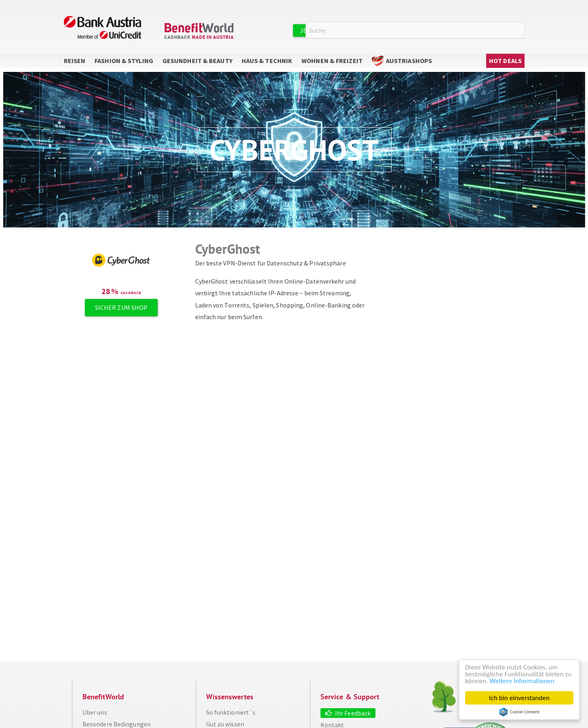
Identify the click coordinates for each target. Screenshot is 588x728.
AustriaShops (409, 61)
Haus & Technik (267, 61)
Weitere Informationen (522, 681)
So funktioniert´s (231, 712)
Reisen (75, 61)
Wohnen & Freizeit (332, 61)
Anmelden (432, 30)
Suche (520, 31)
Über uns (95, 712)
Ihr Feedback (353, 713)
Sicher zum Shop (121, 307)
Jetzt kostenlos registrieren (350, 30)
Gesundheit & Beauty (197, 61)
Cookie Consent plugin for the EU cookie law (519, 712)
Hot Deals (505, 61)
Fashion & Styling (124, 61)
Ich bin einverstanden (519, 698)
